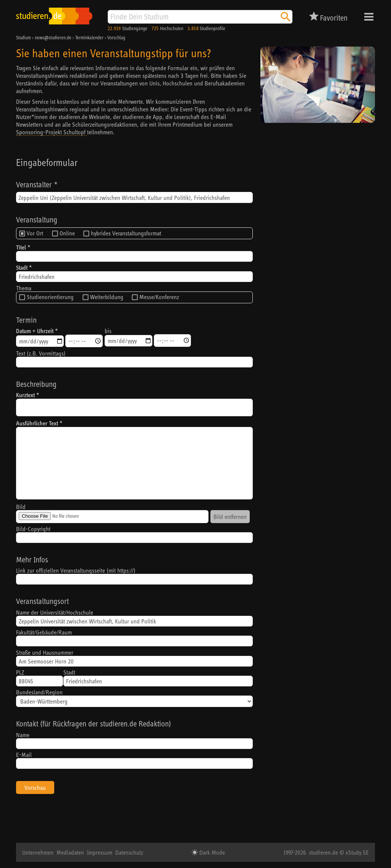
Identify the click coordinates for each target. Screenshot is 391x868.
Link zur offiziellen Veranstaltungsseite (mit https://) (76, 570)
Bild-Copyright (33, 529)
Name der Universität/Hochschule (55, 612)
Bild (21, 507)
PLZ (20, 672)
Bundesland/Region (39, 692)
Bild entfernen (230, 517)
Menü (369, 17)
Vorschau (35, 787)
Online (67, 233)
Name (23, 735)
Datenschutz (129, 852)
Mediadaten (70, 852)
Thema (24, 288)
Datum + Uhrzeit (35, 331)
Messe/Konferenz (159, 297)
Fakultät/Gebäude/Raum (44, 632)
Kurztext (25, 395)
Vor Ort (35, 233)
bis (108, 331)
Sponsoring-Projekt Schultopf (52, 132)
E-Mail (24, 755)
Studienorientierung (50, 297)
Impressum (100, 852)
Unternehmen (38, 852)
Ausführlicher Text (37, 423)
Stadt (22, 268)
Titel (21, 247)
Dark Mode (211, 852)
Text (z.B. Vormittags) (41, 353)
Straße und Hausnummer (45, 652)
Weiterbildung (107, 297)
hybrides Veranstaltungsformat (126, 233)
